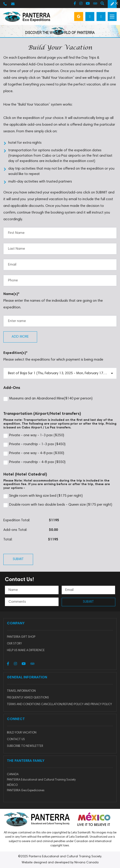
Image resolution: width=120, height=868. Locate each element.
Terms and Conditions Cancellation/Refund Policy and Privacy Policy (59, 705)
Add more (20, 337)
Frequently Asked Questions (28, 698)
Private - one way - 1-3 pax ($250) (34, 436)
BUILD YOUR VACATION (22, 733)
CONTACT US (16, 740)
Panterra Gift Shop (21, 637)
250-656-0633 (5, 4)
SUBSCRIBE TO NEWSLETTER (25, 746)
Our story (14, 644)
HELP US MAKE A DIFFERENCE (26, 651)
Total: (8, 540)
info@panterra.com (13, 4)
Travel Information (21, 691)
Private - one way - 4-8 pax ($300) (34, 454)
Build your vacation (90, 17)
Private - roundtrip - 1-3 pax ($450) (34, 445)
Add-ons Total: (15, 530)
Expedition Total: (17, 520)
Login (101, 17)
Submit (18, 559)
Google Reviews (79, 17)
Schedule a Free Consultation (112, 4)
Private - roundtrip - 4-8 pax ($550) (34, 463)
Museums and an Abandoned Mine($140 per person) (48, 399)
